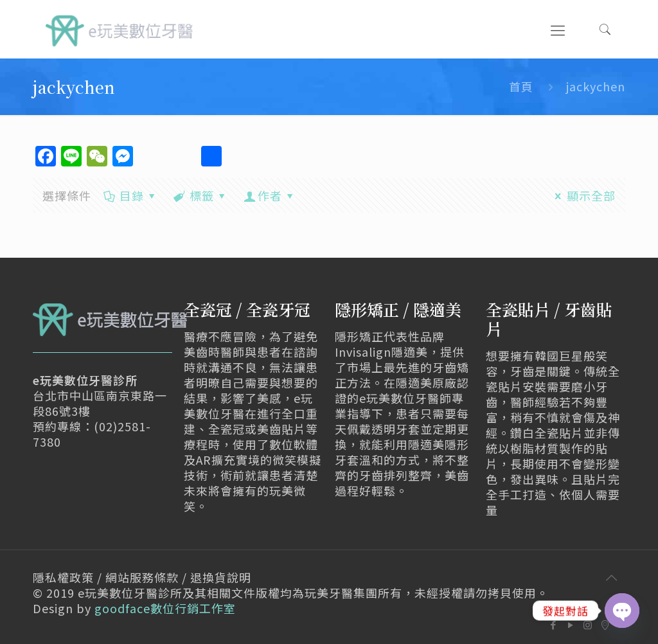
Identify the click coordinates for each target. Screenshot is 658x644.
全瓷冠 (208, 309)
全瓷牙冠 (278, 309)
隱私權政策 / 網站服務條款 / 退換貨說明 (142, 577)
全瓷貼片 (518, 309)
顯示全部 (582, 195)
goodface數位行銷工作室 (165, 608)
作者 (270, 195)
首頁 (521, 86)
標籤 (201, 195)
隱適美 (437, 309)
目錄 (130, 195)
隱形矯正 (367, 309)
